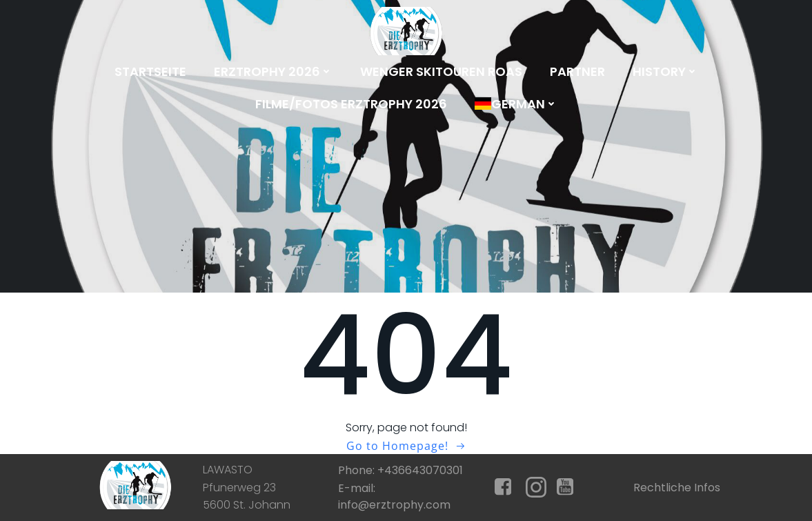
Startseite (150, 71)
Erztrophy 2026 (273, 71)
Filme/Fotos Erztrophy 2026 (351, 104)
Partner (577, 71)
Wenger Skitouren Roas (441, 71)
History (665, 71)
